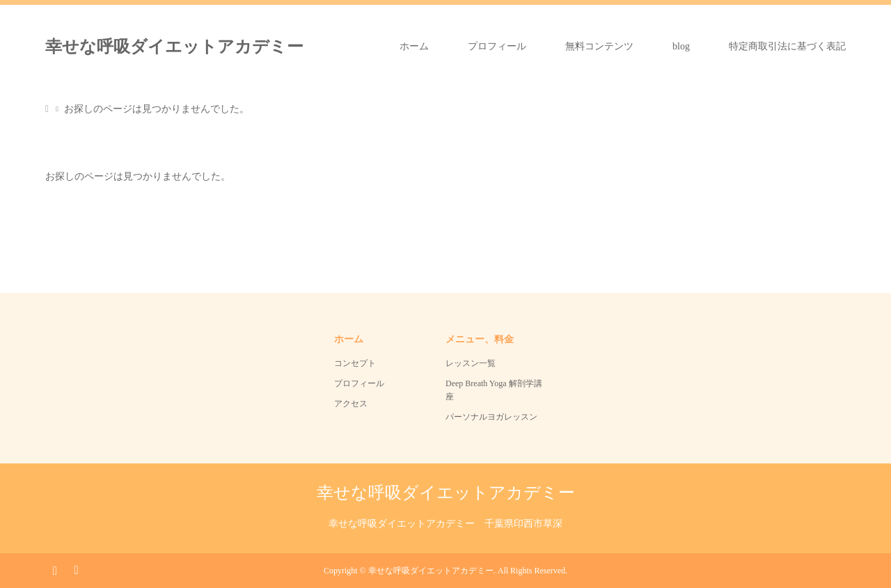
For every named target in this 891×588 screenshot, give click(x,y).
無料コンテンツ (599, 46)
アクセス (351, 404)
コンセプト (355, 363)
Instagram (55, 569)
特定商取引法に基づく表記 (787, 46)
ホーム (414, 46)
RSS (76, 569)
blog (681, 46)
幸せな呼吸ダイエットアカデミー (174, 47)
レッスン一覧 (471, 363)
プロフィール (497, 46)
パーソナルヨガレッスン (491, 417)
